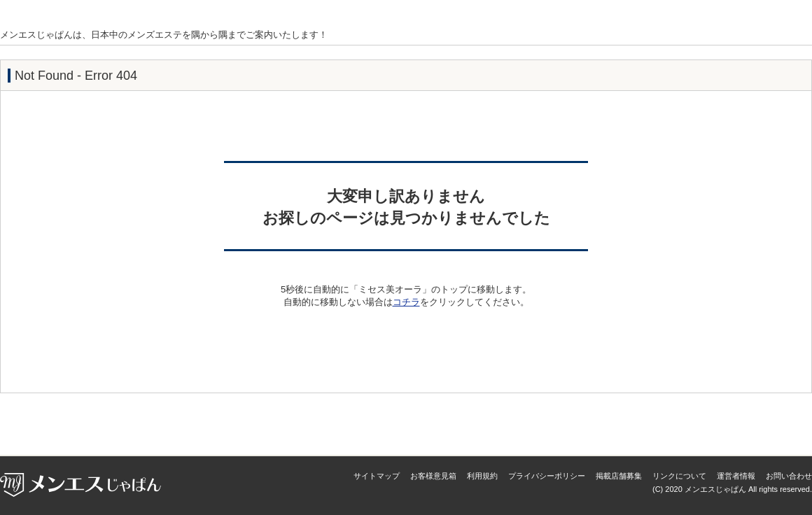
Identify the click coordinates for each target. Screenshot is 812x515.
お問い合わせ (789, 476)
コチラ (406, 302)
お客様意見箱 (433, 476)
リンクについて (679, 476)
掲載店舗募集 (619, 476)
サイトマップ (377, 476)
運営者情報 (736, 476)
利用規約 (482, 476)
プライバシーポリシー (547, 476)
